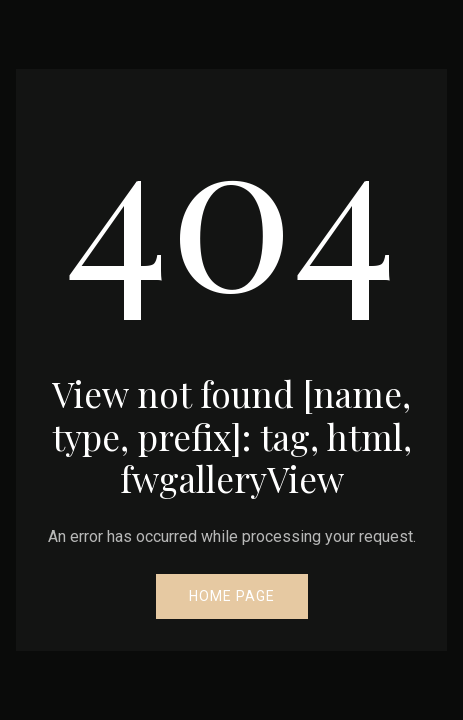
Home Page (232, 596)
